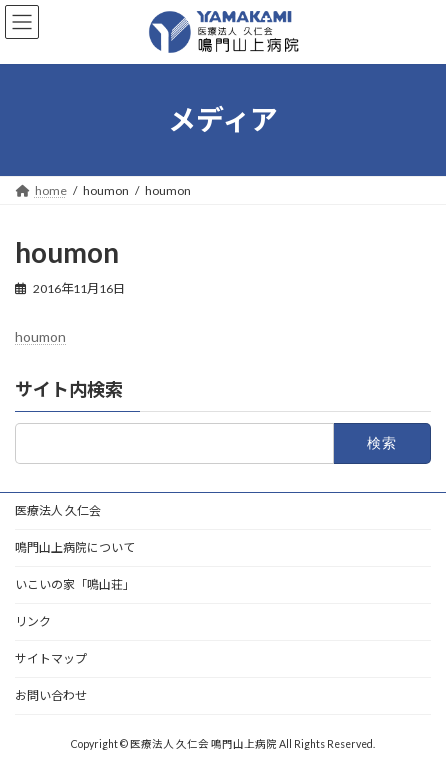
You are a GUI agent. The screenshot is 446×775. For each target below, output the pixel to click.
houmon (40, 336)
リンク (33, 621)
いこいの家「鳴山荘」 (75, 584)
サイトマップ (51, 658)
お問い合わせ (51, 695)
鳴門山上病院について (75, 547)
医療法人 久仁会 (58, 510)
